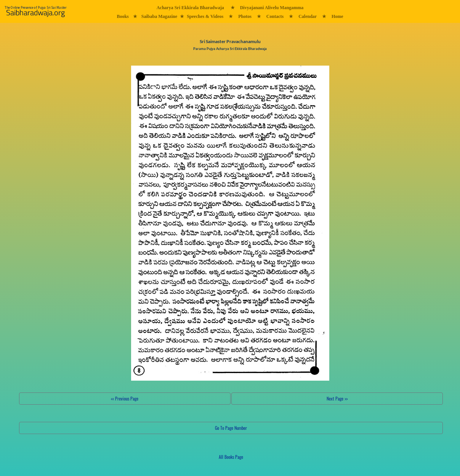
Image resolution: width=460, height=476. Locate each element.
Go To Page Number (231, 428)
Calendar (308, 16)
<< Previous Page (125, 398)
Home (337, 16)
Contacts (275, 16)
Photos (245, 16)
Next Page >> (337, 398)
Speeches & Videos (205, 16)
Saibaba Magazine (159, 16)
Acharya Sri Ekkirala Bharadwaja (190, 8)
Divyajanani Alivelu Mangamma (272, 8)
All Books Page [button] (231, 457)
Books (123, 16)
